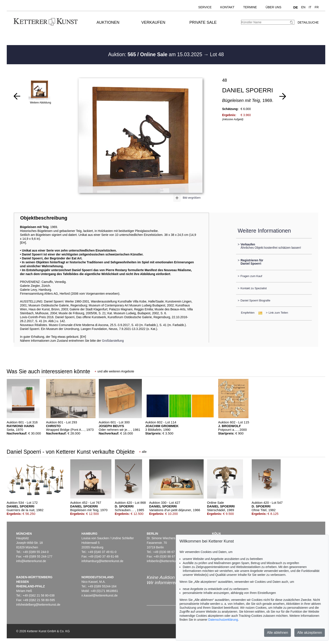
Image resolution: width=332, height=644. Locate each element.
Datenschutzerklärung (223, 620)
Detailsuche (308, 22)
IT (310, 7)
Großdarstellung (113, 341)
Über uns (273, 7)
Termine (250, 7)
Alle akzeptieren (310, 633)
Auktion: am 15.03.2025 (156, 54)
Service (205, 7)
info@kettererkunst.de (31, 561)
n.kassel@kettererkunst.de (99, 595)
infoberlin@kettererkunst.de (165, 561)
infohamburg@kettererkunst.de (102, 561)
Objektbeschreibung (44, 218)
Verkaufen (153, 22)
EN (303, 7)
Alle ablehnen (278, 633)
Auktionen (108, 22)
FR (317, 7)
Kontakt (227, 7)
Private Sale (203, 22)
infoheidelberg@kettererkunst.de (38, 605)
